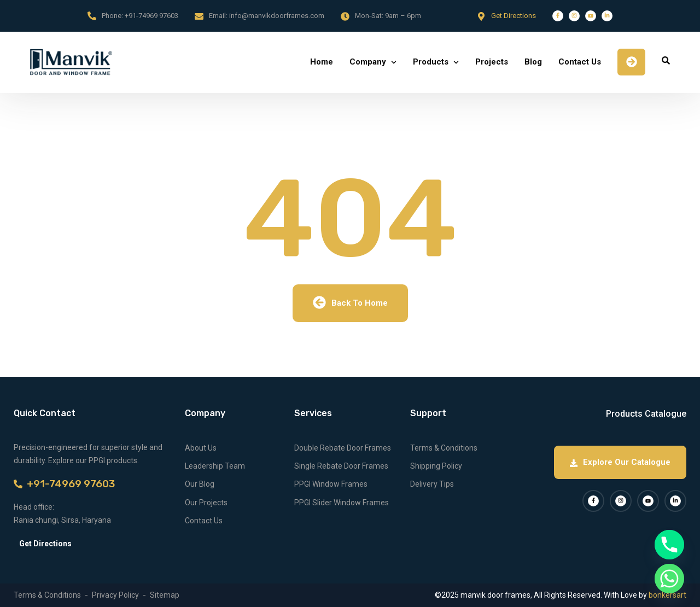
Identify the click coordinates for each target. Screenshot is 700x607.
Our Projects (206, 503)
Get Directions (514, 16)
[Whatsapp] (669, 579)
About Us (201, 448)
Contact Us (580, 62)
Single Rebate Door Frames (341, 466)
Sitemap (165, 595)
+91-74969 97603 (151, 16)
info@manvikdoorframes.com (277, 16)
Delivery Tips (432, 484)
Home (322, 62)
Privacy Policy (115, 595)
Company (368, 62)
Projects (492, 62)
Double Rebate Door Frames (343, 448)
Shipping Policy (436, 466)
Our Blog (200, 484)
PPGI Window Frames (331, 484)
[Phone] (669, 545)
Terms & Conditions (444, 448)
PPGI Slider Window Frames (342, 503)
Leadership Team (215, 466)
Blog (533, 62)
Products (431, 62)
